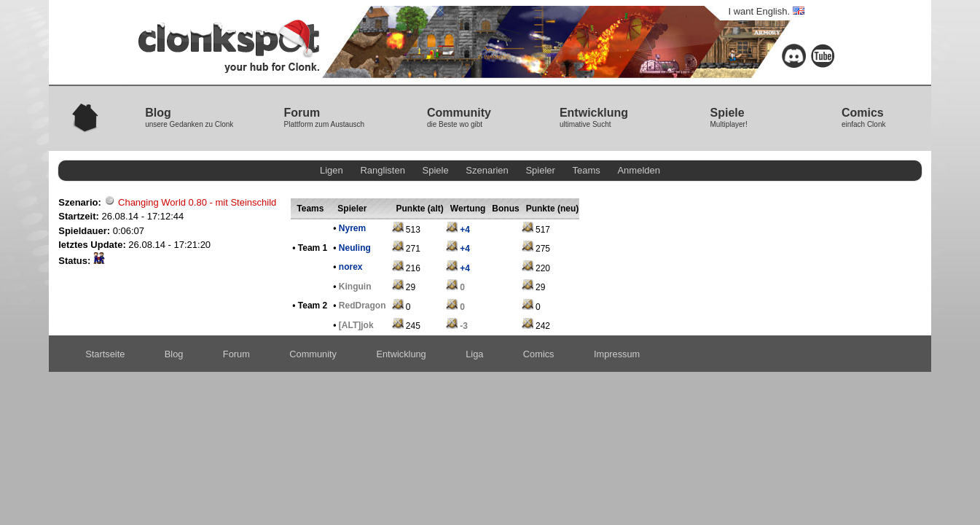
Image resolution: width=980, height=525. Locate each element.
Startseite (105, 354)
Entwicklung (401, 354)
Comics (539, 354)
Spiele (436, 170)
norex (351, 267)
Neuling (355, 248)
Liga (474, 354)
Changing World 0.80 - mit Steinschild (197, 202)
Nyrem (352, 228)
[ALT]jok (356, 325)
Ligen (332, 170)
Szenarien (487, 170)
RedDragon (362, 306)
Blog (174, 354)
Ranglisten (382, 170)
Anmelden (639, 170)
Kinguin (355, 287)
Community (313, 354)
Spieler (540, 170)
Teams (587, 170)
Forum (236, 354)
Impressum (617, 354)
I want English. (767, 11)
